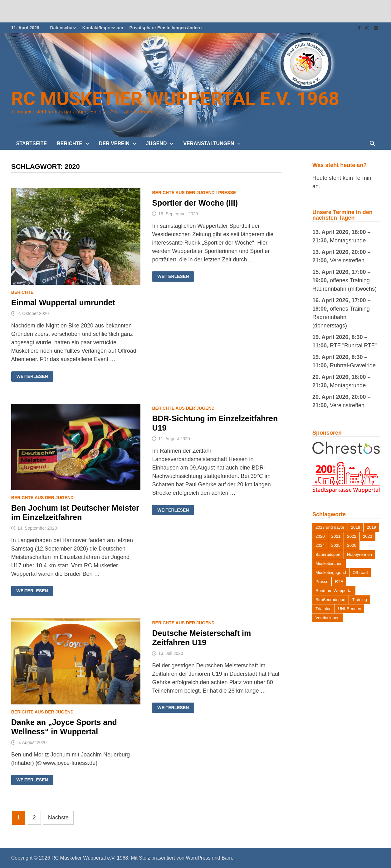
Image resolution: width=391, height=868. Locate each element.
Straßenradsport (330, 600)
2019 (371, 527)
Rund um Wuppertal (334, 591)
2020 (320, 536)
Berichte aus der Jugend (183, 193)
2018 (356, 527)
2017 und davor (330, 527)
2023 (368, 536)
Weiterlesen (32, 376)
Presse (227, 193)
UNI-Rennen (349, 609)
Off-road (360, 572)
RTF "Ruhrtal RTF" (353, 346)
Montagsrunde (348, 241)
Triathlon (323, 609)
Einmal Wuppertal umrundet (63, 303)
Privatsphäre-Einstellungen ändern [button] (166, 28)
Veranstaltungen (209, 143)
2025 (336, 545)
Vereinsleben (327, 618)
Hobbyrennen (359, 554)
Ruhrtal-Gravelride (353, 365)
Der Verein (114, 143)
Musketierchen (329, 563)
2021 (336, 536)
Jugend (156, 143)
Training (359, 600)
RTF (339, 582)
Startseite (32, 143)
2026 (352, 545)
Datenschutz (63, 28)
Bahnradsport (328, 554)
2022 (352, 536)
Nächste (58, 818)
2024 (320, 545)
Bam (227, 858)
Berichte (70, 143)
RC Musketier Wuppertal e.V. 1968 (175, 99)
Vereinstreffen (347, 260)
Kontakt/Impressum (103, 28)
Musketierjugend (331, 572)
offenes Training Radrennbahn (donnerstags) (341, 317)
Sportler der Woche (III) (195, 203)
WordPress (198, 858)
